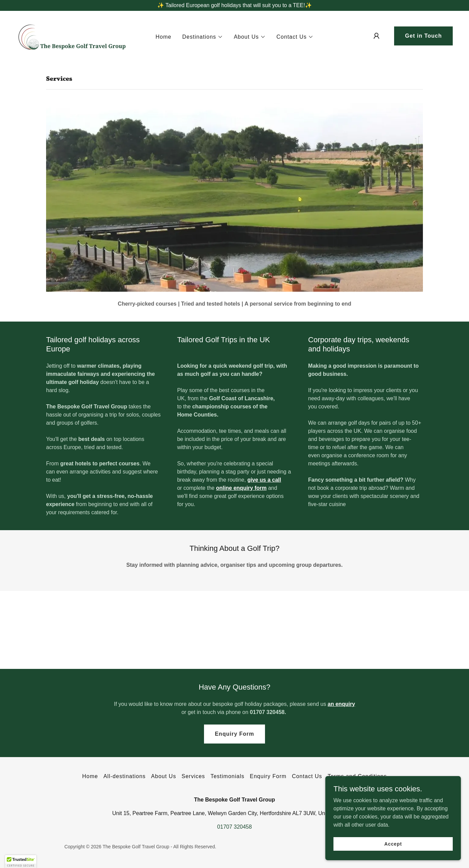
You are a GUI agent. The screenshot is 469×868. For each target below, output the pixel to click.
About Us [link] (164, 776)
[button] (203, 37)
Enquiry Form (234, 734)
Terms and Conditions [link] (357, 776)
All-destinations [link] (125, 776)
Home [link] (164, 37)
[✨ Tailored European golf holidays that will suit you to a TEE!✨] (234, 5)
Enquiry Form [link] (268, 776)
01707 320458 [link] (234, 827)
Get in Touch (423, 36)
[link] (73, 35)
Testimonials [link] (227, 776)
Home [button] (90, 776)
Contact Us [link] (307, 776)
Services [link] (193, 776)
